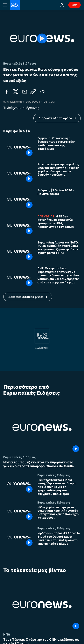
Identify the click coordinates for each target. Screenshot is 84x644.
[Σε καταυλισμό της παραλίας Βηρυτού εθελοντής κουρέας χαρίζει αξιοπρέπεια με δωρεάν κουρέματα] (59, 173)
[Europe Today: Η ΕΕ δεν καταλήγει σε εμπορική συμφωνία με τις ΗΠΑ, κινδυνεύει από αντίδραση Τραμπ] (59, 225)
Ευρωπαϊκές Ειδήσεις (20, 457)
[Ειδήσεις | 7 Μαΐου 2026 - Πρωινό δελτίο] (59, 199)
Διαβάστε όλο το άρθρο (55, 118)
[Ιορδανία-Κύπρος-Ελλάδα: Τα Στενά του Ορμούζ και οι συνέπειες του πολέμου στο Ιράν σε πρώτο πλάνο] (59, 540)
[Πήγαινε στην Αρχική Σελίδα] (15, 5)
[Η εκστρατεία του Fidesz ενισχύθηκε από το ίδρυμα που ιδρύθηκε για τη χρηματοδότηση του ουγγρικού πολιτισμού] (59, 487)
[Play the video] (42, 38)
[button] (28, 297)
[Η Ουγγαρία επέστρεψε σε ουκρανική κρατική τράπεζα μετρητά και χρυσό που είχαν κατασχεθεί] (59, 514)
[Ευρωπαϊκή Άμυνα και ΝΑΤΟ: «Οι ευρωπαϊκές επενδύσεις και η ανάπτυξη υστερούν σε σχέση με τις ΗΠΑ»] (59, 251)
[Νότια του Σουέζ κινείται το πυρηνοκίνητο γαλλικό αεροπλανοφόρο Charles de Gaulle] (42, 464)
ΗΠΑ (7, 634)
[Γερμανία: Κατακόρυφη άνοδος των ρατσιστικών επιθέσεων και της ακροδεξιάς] (59, 147)
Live (75, 5)
